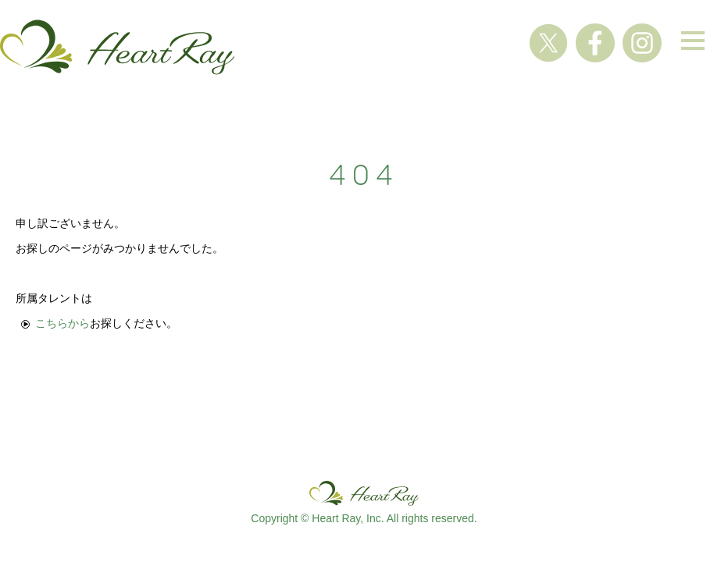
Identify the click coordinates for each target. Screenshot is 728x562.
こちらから (62, 323)
